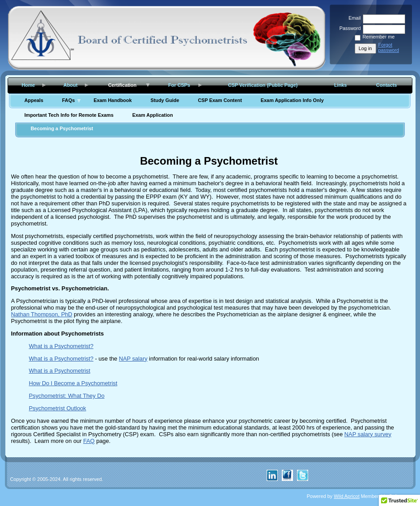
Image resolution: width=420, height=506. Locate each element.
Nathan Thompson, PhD (42, 314)
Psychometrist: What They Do (67, 396)
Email (353, 18)
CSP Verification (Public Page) (263, 85)
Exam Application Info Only (292, 100)
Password (348, 28)
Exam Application (153, 115)
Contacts (387, 85)
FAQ (89, 441)
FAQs (68, 100)
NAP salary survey (368, 434)
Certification (122, 85)
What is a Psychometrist (60, 371)
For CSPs (179, 85)
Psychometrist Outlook (58, 408)
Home (28, 85)
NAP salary (133, 359)
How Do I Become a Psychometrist (73, 383)
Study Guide (165, 100)
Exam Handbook (112, 100)
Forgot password (389, 47)
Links (340, 85)
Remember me (379, 37)
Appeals (34, 100)
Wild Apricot (346, 496)
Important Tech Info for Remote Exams (69, 115)
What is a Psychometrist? (61, 346)
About (70, 85)
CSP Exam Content (220, 100)
